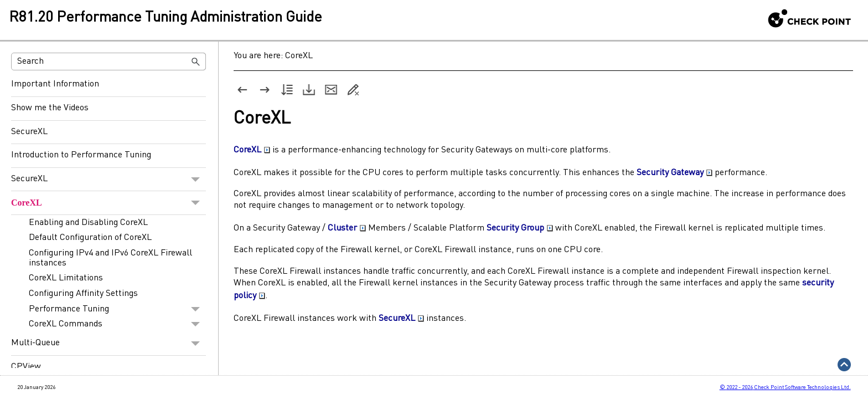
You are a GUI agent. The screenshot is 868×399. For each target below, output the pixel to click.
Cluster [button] (347, 228)
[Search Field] (109, 62)
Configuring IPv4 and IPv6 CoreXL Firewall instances (110, 258)
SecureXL (29, 132)
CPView (26, 367)
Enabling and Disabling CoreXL (88, 223)
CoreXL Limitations (66, 278)
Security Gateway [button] (675, 173)
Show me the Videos (50, 108)
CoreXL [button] (252, 150)
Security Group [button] (520, 228)
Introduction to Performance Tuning (81, 155)
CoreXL (108, 203)
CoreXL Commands (117, 324)
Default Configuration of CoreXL (90, 238)
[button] (196, 62)
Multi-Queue (108, 344)
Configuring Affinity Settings (83, 294)
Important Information (55, 84)
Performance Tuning (117, 309)
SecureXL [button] (401, 319)
